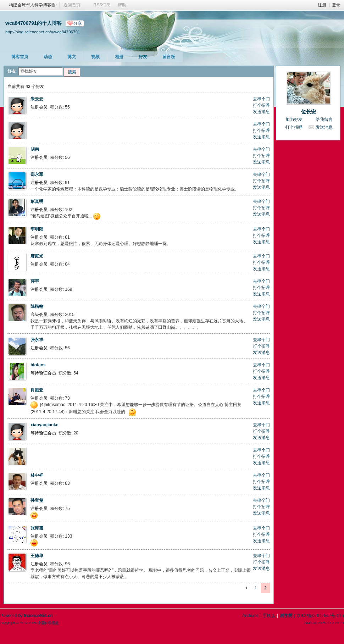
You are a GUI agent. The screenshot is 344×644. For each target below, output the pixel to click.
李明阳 (37, 229)
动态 (48, 57)
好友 (143, 57)
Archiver (250, 616)
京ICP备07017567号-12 (319, 616)
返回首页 (72, 5)
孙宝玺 (37, 500)
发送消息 (261, 112)
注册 (322, 5)
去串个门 (261, 99)
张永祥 (37, 340)
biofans (38, 365)
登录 (336, 5)
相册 (119, 57)
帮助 (122, 5)
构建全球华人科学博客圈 (32, 5)
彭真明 (37, 201)
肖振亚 (37, 390)
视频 (95, 57)
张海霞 (37, 528)
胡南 (35, 149)
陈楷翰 (37, 306)
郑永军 (37, 174)
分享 (78, 23)
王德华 (37, 556)
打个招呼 (261, 105)
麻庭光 (37, 256)
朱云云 (37, 99)
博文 (72, 57)
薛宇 (35, 281)
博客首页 (20, 57)
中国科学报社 (48, 623)
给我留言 (324, 120)
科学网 (286, 616)
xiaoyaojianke (45, 425)
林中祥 (37, 475)
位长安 (309, 112)
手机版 (269, 616)
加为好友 (294, 120)
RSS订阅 (102, 5)
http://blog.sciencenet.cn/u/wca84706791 (43, 32)
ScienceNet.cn (38, 616)
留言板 (169, 57)
